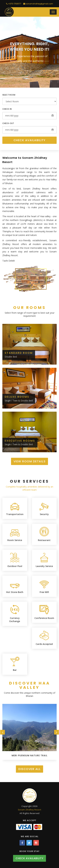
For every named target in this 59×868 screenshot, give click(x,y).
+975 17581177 (14, 4)
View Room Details (30, 461)
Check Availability (30, 140)
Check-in (7, 109)
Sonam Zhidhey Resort (30, 810)
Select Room (9, 95)
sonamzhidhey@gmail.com (38, 4)
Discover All (29, 769)
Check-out (8, 123)
